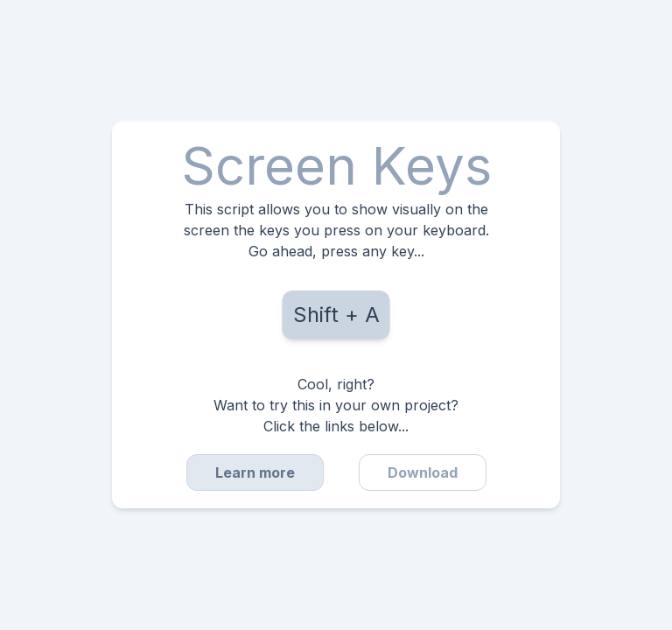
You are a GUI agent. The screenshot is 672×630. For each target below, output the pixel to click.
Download (423, 472)
